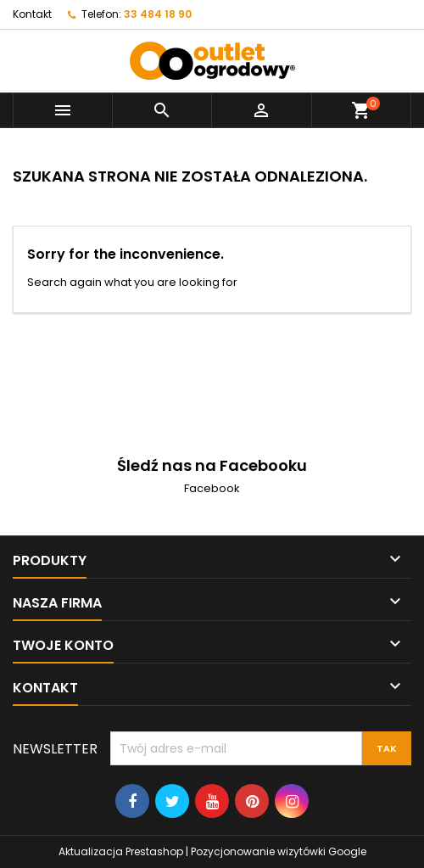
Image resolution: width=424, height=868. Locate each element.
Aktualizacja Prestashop (121, 851)
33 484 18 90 (158, 14)
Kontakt (32, 14)
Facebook (212, 488)
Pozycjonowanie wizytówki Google (279, 851)
